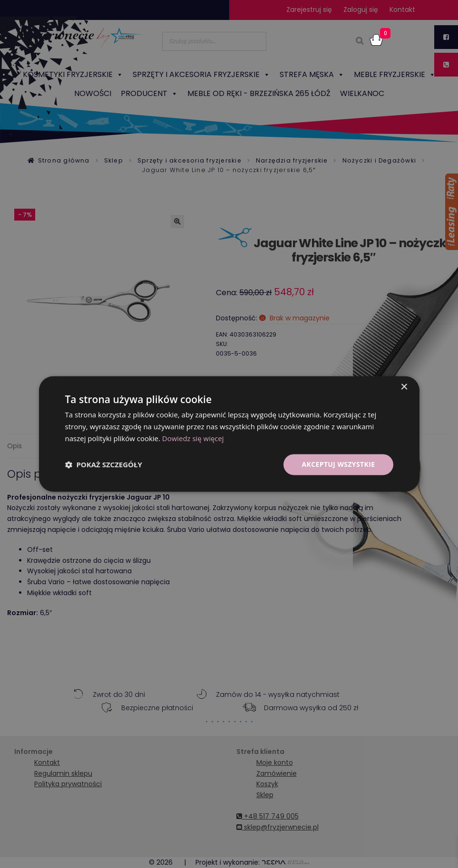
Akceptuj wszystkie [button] (338, 464)
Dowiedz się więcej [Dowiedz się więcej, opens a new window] (193, 438)
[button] (104, 464)
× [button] (404, 387)
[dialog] (229, 434)
